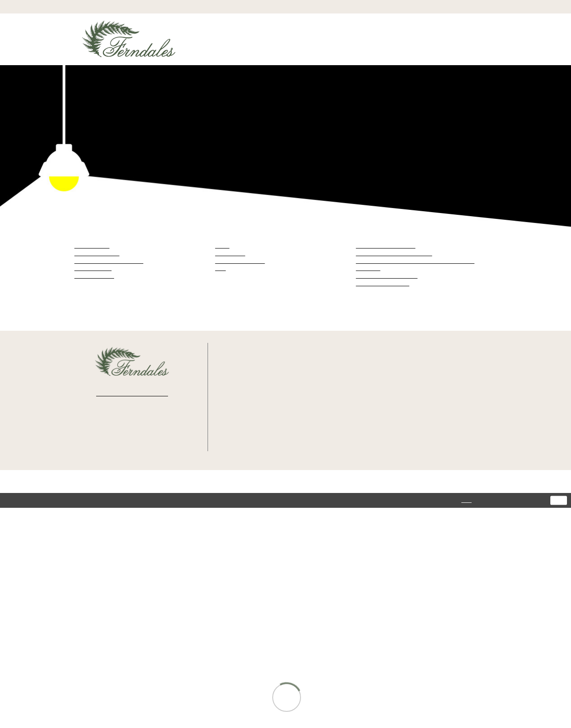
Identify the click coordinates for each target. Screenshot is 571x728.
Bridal (222, 246)
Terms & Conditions (446, 386)
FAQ (429, 431)
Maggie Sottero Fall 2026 (386, 276)
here (456, 500)
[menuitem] (108, 6)
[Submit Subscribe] (165, 393)
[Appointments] (108, 6)
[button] (457, 7)
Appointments (440, 408)
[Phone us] (285, 6)
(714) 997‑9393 (263, 397)
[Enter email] (132, 393)
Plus (220, 268)
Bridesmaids (230, 253)
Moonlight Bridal (95, 276)
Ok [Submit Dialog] (559, 501)
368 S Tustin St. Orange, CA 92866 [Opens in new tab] (267, 381)
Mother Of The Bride (241, 261)
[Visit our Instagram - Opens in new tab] (131, 427)
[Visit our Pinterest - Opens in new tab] (156, 427)
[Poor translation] (45, 550)
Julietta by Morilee (97, 253)
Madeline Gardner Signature (109, 261)
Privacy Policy (440, 378)
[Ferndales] (129, 43)
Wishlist (434, 416)
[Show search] (439, 7)
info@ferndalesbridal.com (275, 423)
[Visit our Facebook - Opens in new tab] (108, 427)
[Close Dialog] (11, 501)
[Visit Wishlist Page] (475, 7)
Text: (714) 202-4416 (269, 410)
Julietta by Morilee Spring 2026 (394, 253)
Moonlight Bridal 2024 (383, 283)
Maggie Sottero (94, 268)
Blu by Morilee (93, 246)
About (431, 424)
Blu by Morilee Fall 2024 (385, 246)
